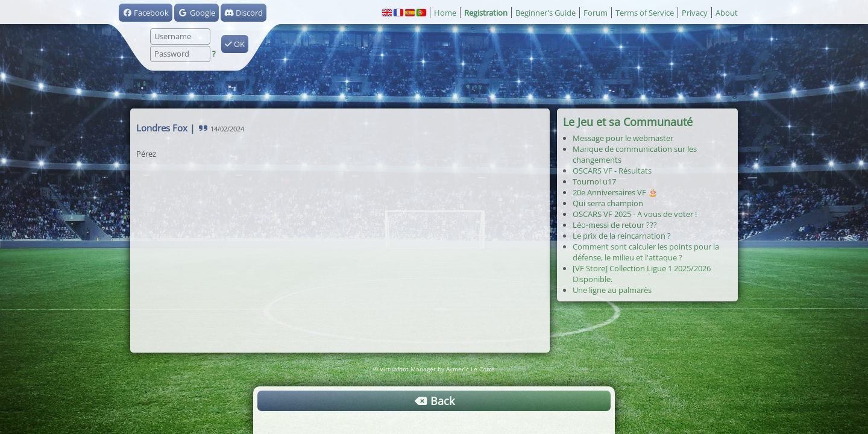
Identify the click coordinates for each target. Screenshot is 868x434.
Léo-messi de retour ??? (615, 225)
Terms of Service (645, 13)
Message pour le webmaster (623, 138)
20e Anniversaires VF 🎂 (615, 192)
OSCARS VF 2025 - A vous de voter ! (635, 214)
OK (235, 44)
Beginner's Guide (546, 13)
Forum (596, 13)
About (727, 13)
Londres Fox (162, 128)
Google (196, 13)
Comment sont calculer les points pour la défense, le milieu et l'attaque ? (646, 252)
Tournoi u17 (594, 181)
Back (434, 401)
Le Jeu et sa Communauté (628, 122)
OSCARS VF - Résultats (612, 171)
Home (445, 13)
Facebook (146, 13)
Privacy (695, 13)
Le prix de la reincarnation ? (622, 236)
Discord (244, 13)
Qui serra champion (608, 203)
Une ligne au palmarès (612, 290)
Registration (486, 13)
